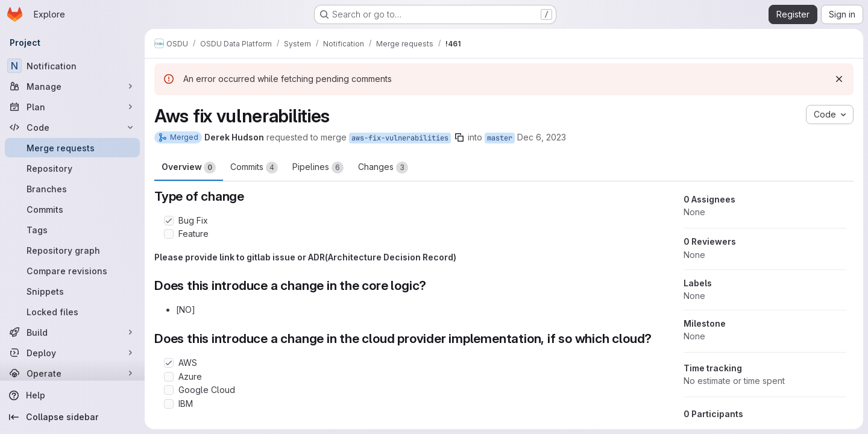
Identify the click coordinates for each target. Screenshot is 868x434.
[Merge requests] (72, 148)
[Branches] (72, 189)
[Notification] (72, 66)
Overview (189, 168)
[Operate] (72, 373)
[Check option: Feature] (169, 234)
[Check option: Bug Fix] (169, 221)
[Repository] (72, 168)
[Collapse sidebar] (72, 417)
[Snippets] (72, 291)
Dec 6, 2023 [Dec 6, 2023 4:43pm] (542, 137)
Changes (383, 168)
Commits (254, 168)
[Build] (72, 332)
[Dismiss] (839, 79)
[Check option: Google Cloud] (169, 390)
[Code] (72, 127)
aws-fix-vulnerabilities (400, 138)
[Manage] (72, 86)
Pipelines (318, 168)
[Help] (72, 395)
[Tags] (72, 230)
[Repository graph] (72, 250)
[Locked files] (72, 312)
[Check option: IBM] (169, 404)
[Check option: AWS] (169, 363)
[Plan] (72, 107)
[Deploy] (72, 353)
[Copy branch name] (459, 137)
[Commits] (72, 209)
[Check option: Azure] (169, 377)
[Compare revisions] (72, 271)
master (500, 138)
